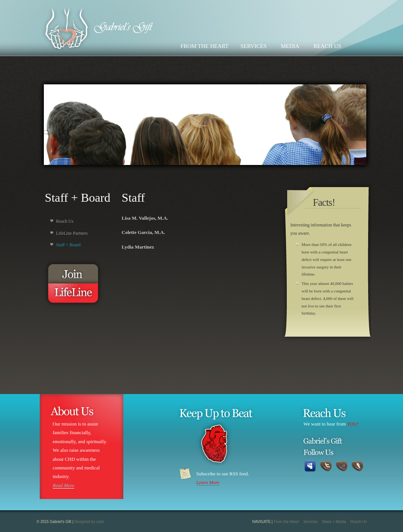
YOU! (353, 424)
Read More (64, 485)
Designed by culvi (89, 522)
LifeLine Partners (72, 233)
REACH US (327, 46)
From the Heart (286, 522)
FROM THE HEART (205, 46)
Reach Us (65, 221)
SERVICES (254, 46)
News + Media (334, 522)
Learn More (208, 482)
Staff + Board (68, 245)
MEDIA (290, 46)
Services (310, 522)
